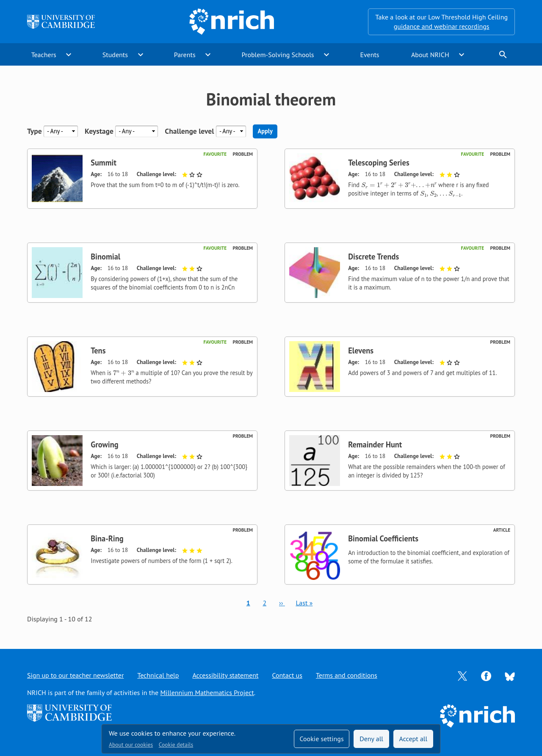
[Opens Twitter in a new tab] (462, 675)
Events (369, 55)
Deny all (371, 739)
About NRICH (430, 55)
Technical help (158, 675)
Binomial (105, 257)
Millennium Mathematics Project (207, 693)
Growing (104, 444)
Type (35, 131)
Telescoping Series (379, 163)
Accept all (413, 739)
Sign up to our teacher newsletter (75, 675)
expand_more (69, 55)
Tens (98, 350)
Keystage (99, 131)
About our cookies (131, 745)
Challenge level (189, 131)
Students (115, 55)
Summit (104, 163)
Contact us (287, 675)
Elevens (361, 350)
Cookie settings (321, 739)
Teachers (44, 55)
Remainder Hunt (375, 444)
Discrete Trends (373, 257)
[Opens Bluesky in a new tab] (510, 676)
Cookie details (176, 745)
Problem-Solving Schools (278, 55)
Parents (185, 55)
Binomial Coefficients (383, 538)
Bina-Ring (107, 538)
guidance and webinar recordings (442, 26)
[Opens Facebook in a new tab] (486, 675)
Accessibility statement (225, 675)
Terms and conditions (347, 675)
